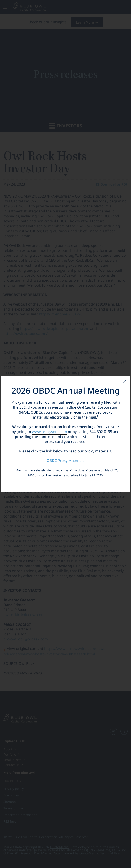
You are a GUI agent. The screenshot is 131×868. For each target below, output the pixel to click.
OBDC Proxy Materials (65, 461)
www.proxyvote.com (49, 432)
